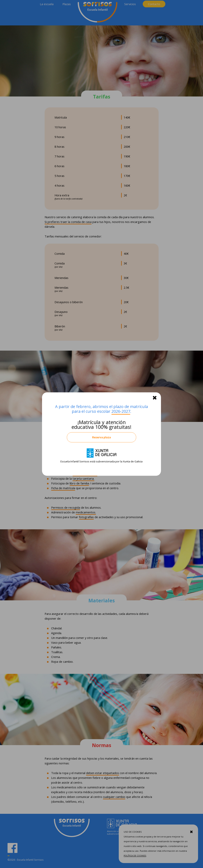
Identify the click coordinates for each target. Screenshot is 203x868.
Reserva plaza (101, 437)
